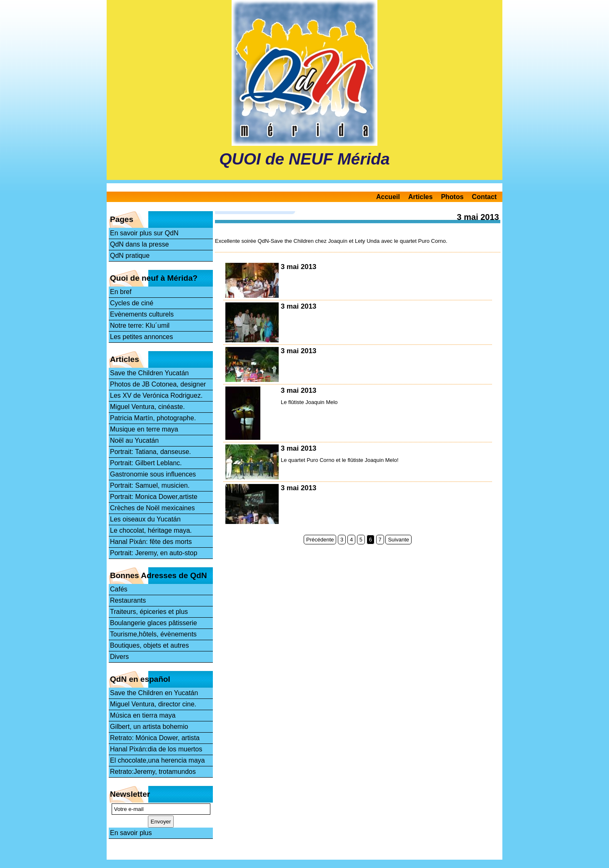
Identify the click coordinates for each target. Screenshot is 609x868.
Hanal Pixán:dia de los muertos (156, 749)
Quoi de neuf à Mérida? (154, 278)
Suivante (398, 540)
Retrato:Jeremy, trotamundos (153, 772)
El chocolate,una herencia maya (157, 760)
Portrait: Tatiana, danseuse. (151, 452)
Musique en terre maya (144, 429)
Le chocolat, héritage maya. (151, 530)
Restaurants (128, 600)
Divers (119, 657)
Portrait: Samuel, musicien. (150, 485)
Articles (421, 197)
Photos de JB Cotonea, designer (158, 384)
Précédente (320, 540)
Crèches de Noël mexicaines (152, 508)
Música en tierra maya (143, 715)
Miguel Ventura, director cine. (153, 704)
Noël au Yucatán (134, 440)
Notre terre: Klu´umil (140, 325)
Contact (484, 197)
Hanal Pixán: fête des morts (151, 542)
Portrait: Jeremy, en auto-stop (154, 553)
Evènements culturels (142, 314)
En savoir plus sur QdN (144, 233)
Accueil (388, 197)
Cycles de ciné (132, 303)
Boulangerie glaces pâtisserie (153, 623)
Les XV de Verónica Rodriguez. (156, 395)
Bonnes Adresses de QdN (158, 575)
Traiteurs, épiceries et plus (149, 612)
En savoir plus (131, 833)
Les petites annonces (141, 337)
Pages (122, 219)
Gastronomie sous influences (153, 474)
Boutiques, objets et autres (149, 645)
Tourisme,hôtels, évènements (153, 634)
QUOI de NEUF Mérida (304, 159)
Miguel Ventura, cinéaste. (147, 407)
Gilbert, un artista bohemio (149, 727)
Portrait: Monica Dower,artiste (154, 497)
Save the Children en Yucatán (154, 693)
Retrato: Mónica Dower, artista (155, 738)
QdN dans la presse (139, 244)
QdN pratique (130, 256)
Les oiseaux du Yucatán (145, 519)
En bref (121, 292)
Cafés (119, 589)
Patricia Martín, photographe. (153, 418)
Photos (452, 197)
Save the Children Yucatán (149, 373)
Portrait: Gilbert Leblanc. (146, 463)
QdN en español (140, 679)
